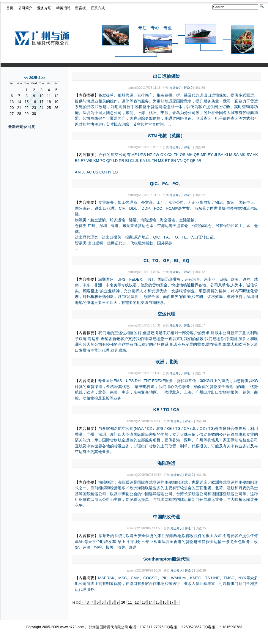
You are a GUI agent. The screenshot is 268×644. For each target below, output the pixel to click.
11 (130, 602)
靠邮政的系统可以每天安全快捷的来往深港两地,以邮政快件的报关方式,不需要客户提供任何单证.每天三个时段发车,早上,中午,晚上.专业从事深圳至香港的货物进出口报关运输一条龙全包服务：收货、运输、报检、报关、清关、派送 (166, 542)
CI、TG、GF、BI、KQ (166, 260)
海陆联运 (166, 463)
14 (150, 602)
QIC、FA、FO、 (166, 183)
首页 (10, 8)
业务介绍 (44, 8)
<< (26, 78)
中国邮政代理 (166, 517)
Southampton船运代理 (167, 559)
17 (171, 602)
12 (137, 602)
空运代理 (166, 314)
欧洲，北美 (167, 362)
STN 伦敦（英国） (166, 136)
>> (43, 78)
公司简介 (25, 8)
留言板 (81, 8)
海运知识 (176, 88)
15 (158, 602)
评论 (187, 88)
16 (164, 602)
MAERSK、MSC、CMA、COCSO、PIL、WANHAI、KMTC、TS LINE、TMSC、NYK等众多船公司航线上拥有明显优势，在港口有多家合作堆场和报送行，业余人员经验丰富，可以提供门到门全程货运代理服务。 (166, 584)
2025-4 (35, 78)
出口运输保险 (166, 76)
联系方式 (98, 8)
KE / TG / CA (166, 409)
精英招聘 (63, 8)
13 (144, 602)
